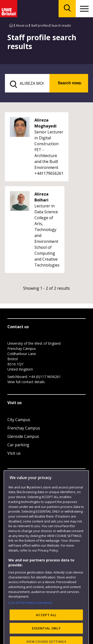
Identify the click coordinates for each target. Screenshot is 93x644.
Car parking (18, 445)
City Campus (19, 420)
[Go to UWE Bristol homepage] (11, 26)
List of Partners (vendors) (30, 623)
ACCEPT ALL (46, 635)
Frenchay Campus (24, 428)
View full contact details (26, 382)
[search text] (27, 83)
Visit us (14, 453)
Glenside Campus (23, 436)
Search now (69, 83)
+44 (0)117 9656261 (45, 377)
